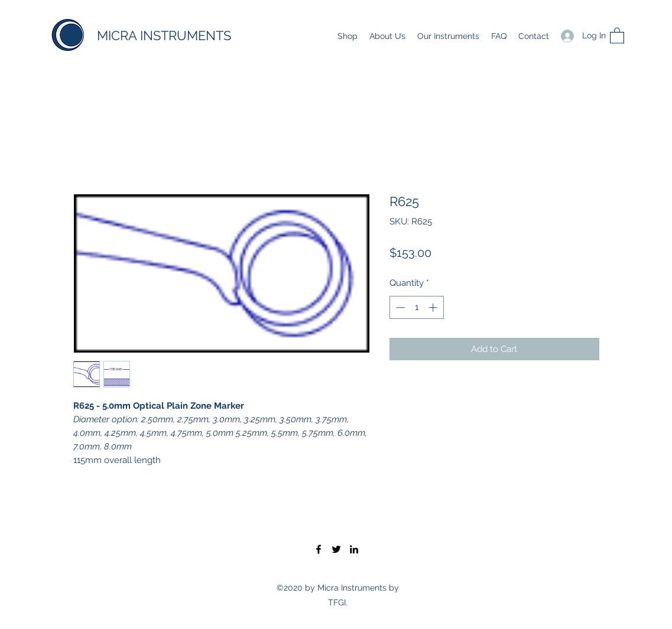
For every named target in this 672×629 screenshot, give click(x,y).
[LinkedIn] (354, 549)
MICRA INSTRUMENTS (164, 35)
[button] (617, 35)
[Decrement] (399, 307)
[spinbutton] (416, 307)
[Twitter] (336, 549)
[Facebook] (319, 549)
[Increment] (434, 307)
